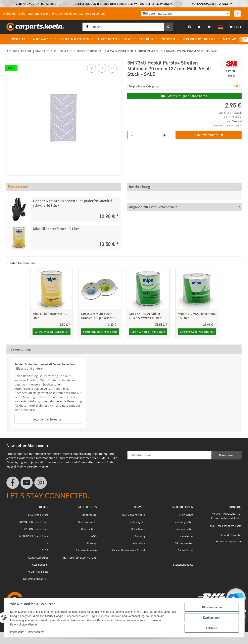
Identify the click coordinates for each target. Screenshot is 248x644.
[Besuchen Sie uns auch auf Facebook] (13, 483)
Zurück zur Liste (20, 51)
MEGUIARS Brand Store (34, 536)
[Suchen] (123, 27)
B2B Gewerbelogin (134, 515)
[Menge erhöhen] (164, 135)
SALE (237, 86)
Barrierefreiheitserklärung (80, 558)
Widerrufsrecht (87, 522)
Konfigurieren (212, 618)
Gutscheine (138, 529)
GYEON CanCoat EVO (36, 579)
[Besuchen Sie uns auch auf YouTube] (27, 483)
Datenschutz (36, 632)
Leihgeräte (138, 544)
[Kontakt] (190, 27)
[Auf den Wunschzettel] (112, 68)
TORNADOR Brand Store (33, 522)
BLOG (45, 551)
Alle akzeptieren (212, 607)
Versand (237, 121)
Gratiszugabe (137, 522)
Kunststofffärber (38, 558)
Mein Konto (186, 515)
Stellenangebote (183, 565)
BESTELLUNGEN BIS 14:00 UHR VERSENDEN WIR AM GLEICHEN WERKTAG (124, 4)
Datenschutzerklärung (77, 454)
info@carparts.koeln (229, 526)
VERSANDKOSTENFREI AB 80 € (36, 4)
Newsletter (186, 536)
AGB (94, 536)
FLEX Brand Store (37, 515)
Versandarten (185, 529)
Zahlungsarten (184, 522)
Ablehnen (212, 628)
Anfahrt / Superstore (229, 541)
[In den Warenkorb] (10, 58)
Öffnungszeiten (184, 544)
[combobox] (185, 14)
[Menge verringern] (132, 135)
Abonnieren (227, 455)
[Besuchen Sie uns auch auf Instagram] (41, 483)
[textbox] (185, 14)
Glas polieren (40, 565)
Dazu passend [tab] (18, 187)
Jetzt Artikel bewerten (48, 419)
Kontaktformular (231, 535)
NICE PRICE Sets (38, 572)
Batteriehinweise (86, 551)
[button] (200, 27)
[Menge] (148, 135)
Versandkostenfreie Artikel (129, 551)
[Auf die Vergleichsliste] (102, 68)
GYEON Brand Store (36, 529)
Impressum (17, 632)
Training (140, 536)
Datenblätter (185, 551)
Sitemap (91, 544)
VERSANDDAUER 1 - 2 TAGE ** (212, 4)
